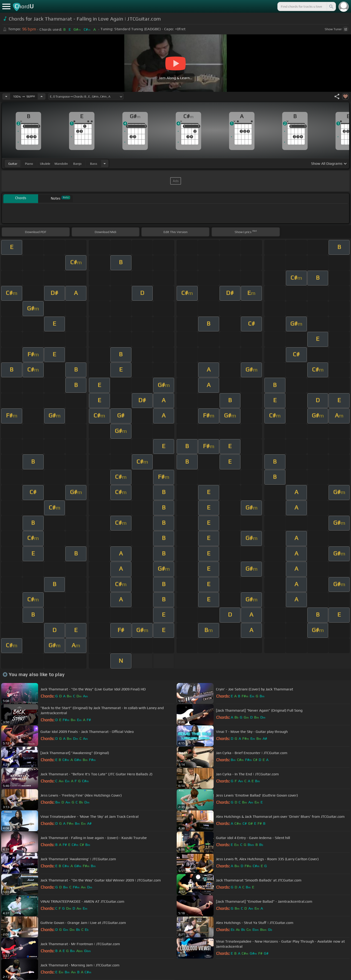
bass (94, 164)
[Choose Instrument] (105, 163)
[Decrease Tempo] (6, 96)
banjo (77, 164)
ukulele (45, 164)
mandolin (61, 164)
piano (29, 164)
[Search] (331, 6)
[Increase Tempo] (42, 96)
